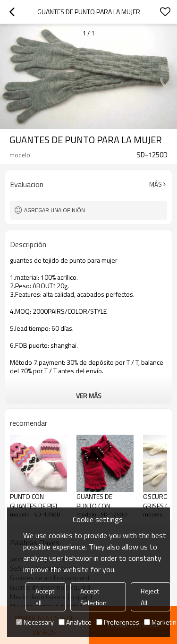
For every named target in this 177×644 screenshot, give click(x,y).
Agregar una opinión (55, 210)
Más (156, 184)
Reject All (150, 597)
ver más (89, 396)
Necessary (35, 622)
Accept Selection (93, 597)
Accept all (45, 597)
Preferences (118, 622)
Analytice (75, 622)
